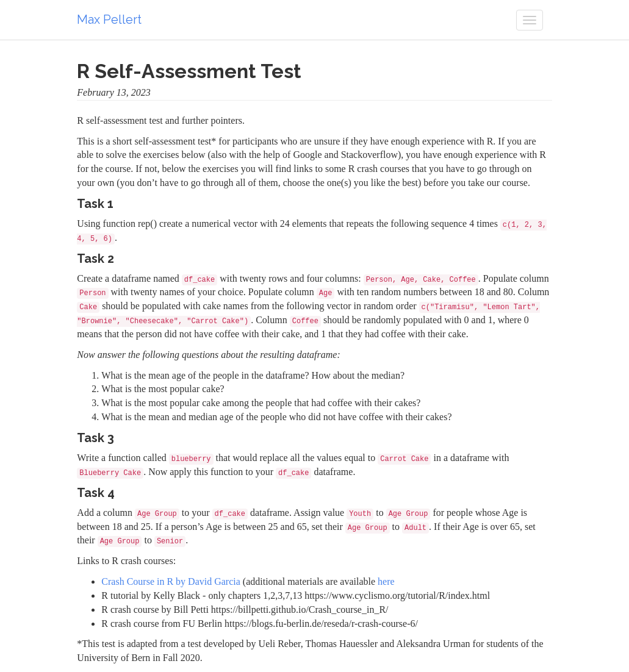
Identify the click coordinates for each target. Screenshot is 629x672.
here (386, 581)
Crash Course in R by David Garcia (171, 581)
